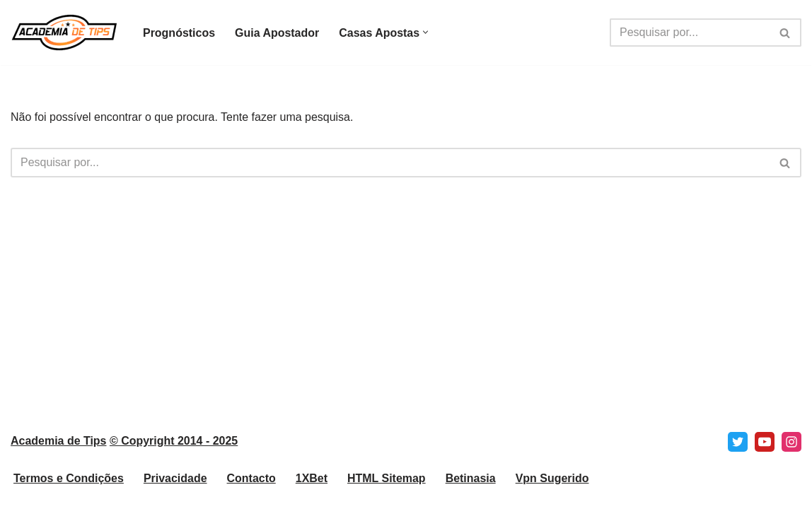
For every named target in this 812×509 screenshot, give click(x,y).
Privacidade (175, 491)
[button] (426, 33)
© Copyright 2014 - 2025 (174, 454)
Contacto (251, 491)
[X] (738, 455)
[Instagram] (791, 455)
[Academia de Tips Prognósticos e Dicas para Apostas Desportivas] (65, 33)
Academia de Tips (59, 454)
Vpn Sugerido (553, 491)
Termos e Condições (69, 491)
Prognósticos (179, 33)
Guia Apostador (277, 33)
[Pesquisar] (690, 33)
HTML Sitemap (387, 491)
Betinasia (471, 491)
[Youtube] (765, 455)
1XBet (312, 491)
